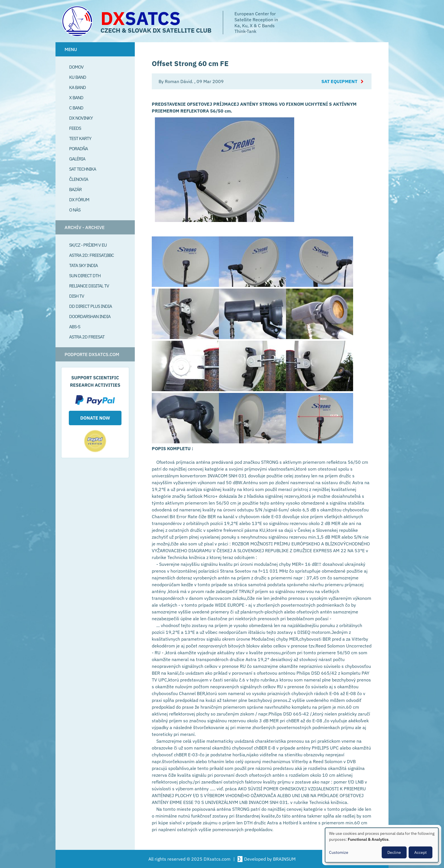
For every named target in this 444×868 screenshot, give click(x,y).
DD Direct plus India (90, 306)
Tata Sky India (83, 265)
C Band (76, 108)
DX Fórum (79, 200)
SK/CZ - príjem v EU (88, 245)
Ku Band (78, 77)
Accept (420, 852)
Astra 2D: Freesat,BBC (91, 255)
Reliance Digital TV (89, 286)
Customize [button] (339, 852)
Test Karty (80, 138)
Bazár (75, 189)
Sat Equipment (339, 81)
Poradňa (78, 149)
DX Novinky (81, 118)
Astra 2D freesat (87, 337)
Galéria (77, 159)
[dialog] (382, 845)
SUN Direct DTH (85, 276)
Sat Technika (83, 169)
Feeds (75, 128)
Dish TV (77, 296)
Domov (76, 67)
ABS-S (75, 327)
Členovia (79, 179)
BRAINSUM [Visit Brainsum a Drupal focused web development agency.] (284, 859)
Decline (394, 852)
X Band (76, 98)
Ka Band (77, 87)
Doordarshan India (90, 316)
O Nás (75, 210)
